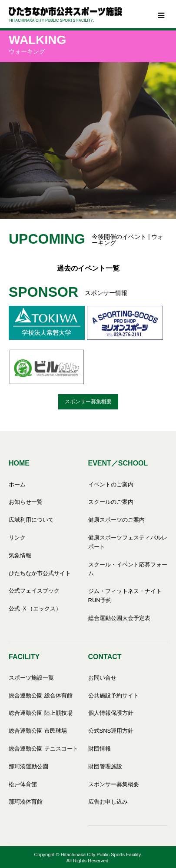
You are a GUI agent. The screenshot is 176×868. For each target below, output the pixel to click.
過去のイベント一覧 (88, 268)
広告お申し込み (108, 802)
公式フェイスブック (34, 591)
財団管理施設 (105, 766)
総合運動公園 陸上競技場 (41, 713)
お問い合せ (102, 678)
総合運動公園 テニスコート (43, 749)
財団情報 (100, 749)
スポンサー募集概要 (88, 402)
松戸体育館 (23, 784)
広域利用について (31, 520)
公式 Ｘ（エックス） (35, 608)
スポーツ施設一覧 (31, 678)
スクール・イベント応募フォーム (128, 569)
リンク (17, 538)
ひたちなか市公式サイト (40, 573)
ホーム (17, 484)
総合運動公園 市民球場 (38, 731)
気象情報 (20, 555)
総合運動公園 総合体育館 (41, 695)
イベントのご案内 (111, 484)
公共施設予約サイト (114, 695)
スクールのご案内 (111, 502)
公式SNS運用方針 (111, 731)
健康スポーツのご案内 (116, 520)
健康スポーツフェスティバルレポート (128, 542)
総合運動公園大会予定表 (119, 618)
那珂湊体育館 (26, 802)
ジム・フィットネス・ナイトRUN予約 (125, 596)
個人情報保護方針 (111, 713)
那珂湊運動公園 (28, 766)
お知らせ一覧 (26, 502)
